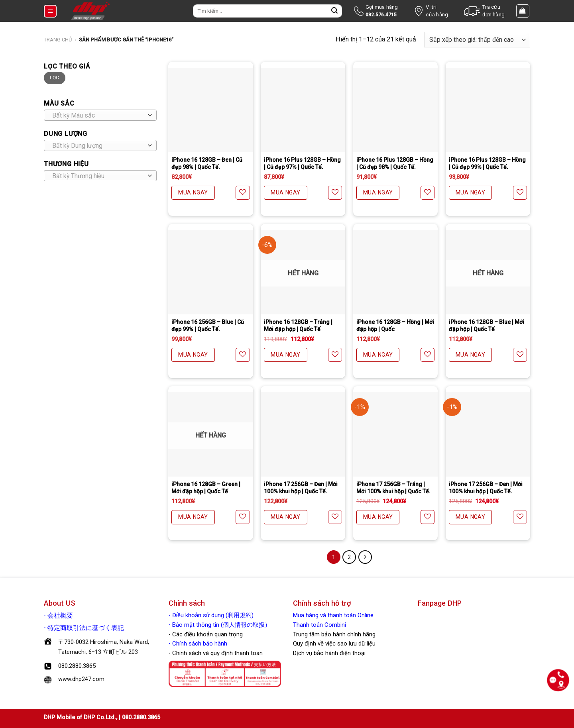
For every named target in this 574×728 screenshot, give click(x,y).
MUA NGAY (193, 192)
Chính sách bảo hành (199, 644)
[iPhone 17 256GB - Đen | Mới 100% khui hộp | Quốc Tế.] (303, 434)
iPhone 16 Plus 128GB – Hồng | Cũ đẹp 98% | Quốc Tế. (395, 163)
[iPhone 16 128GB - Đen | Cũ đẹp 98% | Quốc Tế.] (210, 110)
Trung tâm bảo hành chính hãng (334, 634)
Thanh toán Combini (319, 625)
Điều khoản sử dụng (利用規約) (213, 615)
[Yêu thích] (243, 193)
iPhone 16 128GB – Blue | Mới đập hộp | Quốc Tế (487, 326)
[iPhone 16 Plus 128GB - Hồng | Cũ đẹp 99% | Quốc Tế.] (488, 110)
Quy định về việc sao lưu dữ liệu (334, 644)
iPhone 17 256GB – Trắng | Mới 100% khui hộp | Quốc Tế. (393, 488)
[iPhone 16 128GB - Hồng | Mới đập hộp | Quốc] (395, 272)
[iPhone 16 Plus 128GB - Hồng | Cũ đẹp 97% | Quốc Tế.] (303, 110)
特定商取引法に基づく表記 (86, 628)
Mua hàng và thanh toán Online (333, 615)
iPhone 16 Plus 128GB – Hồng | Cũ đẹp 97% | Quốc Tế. (302, 163)
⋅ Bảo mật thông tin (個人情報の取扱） (220, 625)
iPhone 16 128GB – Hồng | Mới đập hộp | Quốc (395, 326)
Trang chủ (58, 40)
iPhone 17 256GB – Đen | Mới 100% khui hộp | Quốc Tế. (301, 488)
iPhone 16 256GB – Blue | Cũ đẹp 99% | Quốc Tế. (208, 326)
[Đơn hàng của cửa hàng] (477, 40)
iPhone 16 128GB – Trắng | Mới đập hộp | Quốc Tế (298, 326)
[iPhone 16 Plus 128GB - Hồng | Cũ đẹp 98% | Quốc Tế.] (395, 110)
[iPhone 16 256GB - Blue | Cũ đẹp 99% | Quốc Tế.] (210, 272)
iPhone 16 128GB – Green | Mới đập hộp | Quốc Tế (206, 488)
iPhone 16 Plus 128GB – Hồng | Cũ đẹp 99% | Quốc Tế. (487, 163)
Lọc (54, 78)
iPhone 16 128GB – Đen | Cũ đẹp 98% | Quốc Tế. (207, 163)
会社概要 (60, 616)
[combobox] (100, 115)
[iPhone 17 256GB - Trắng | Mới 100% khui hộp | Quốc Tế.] (395, 434)
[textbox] (98, 116)
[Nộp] (334, 11)
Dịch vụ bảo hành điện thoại (329, 653)
